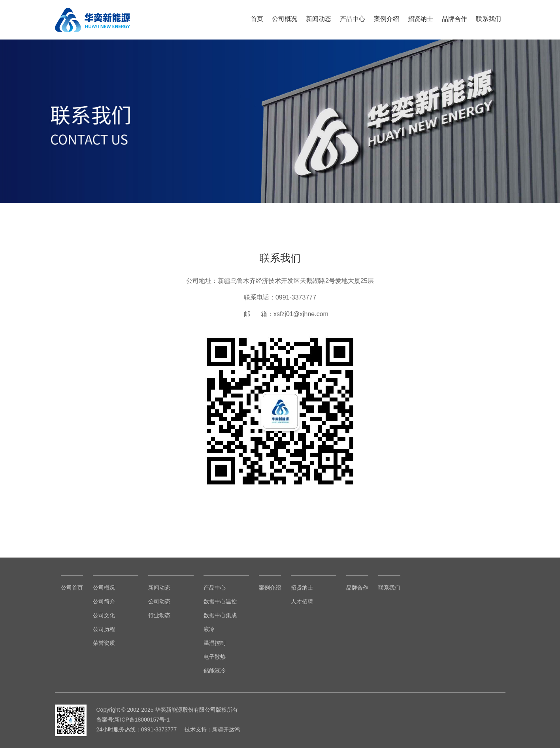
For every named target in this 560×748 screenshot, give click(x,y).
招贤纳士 (420, 19)
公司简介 (104, 601)
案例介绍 (387, 19)
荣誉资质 (104, 643)
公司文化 (104, 615)
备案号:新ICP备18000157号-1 (133, 720)
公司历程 (104, 629)
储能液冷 (215, 671)
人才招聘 (302, 601)
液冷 (209, 629)
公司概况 (285, 19)
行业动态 (159, 615)
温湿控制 (215, 643)
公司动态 (159, 601)
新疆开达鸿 (226, 729)
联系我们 (488, 19)
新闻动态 (319, 19)
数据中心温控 (220, 601)
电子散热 (215, 657)
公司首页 (72, 588)
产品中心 (353, 19)
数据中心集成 (220, 615)
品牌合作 (454, 19)
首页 (257, 19)
